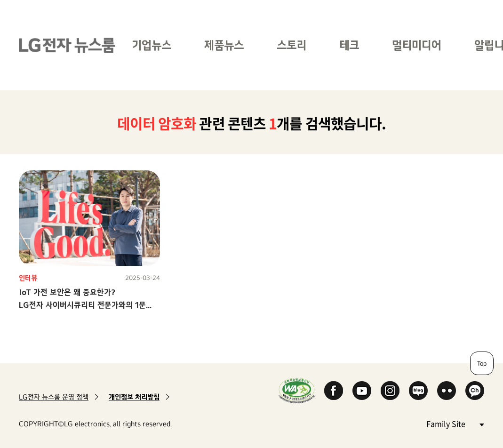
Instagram (390, 391)
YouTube (362, 391)
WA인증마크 (297, 390)
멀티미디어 (417, 45)
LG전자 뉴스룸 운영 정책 (54, 397)
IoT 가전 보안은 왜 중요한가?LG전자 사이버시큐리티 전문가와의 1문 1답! (82, 305)
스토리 (291, 45)
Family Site (455, 423)
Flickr (447, 391)
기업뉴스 (152, 45)
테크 (349, 45)
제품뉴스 (224, 45)
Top (482, 363)
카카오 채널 (475, 391)
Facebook (334, 391)
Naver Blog (418, 391)
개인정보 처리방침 (134, 397)
